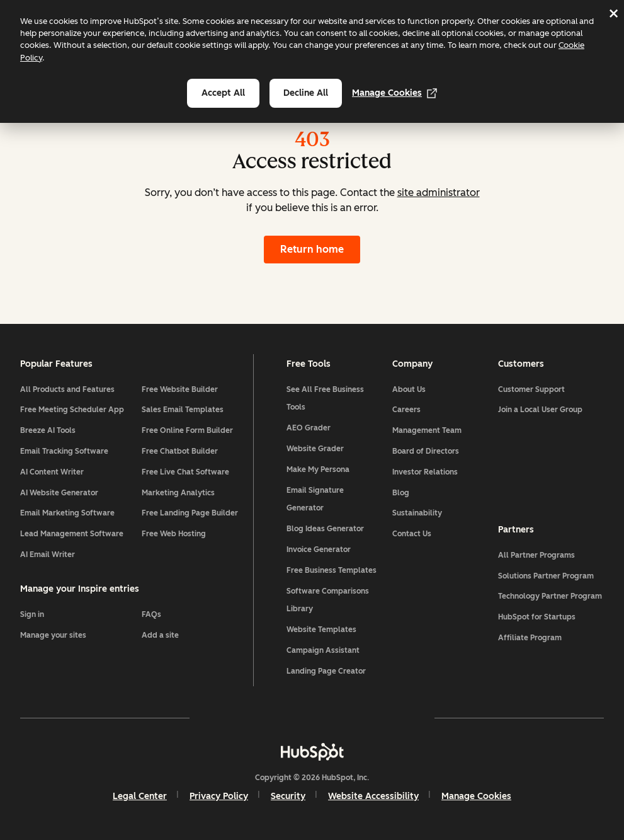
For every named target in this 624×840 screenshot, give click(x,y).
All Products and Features (67, 389)
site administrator (439, 193)
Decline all (306, 93)
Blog (401, 493)
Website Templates (321, 630)
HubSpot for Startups (537, 617)
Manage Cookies (394, 93)
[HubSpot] (312, 752)
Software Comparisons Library (328, 600)
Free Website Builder (180, 389)
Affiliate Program (530, 638)
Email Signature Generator (315, 499)
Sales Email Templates (183, 410)
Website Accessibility (373, 796)
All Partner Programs (536, 555)
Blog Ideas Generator (325, 529)
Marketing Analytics (178, 493)
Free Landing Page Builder (190, 513)
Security (288, 796)
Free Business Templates (332, 570)
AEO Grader (309, 428)
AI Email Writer (48, 555)
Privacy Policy (219, 796)
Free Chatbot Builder (180, 451)
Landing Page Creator (326, 671)
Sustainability (417, 513)
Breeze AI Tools (48, 430)
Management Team (427, 430)
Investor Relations (425, 472)
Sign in (32, 614)
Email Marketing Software (67, 513)
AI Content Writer (52, 472)
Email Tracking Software (64, 451)
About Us (409, 389)
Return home (312, 249)
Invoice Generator (319, 549)
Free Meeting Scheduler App (72, 410)
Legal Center (140, 796)
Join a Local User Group (540, 410)
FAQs (151, 614)
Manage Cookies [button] (476, 796)
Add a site (160, 635)
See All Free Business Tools (325, 399)
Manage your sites (53, 635)
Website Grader (315, 449)
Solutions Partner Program (546, 576)
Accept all (223, 93)
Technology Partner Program (550, 596)
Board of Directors (426, 451)
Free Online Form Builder (187, 430)
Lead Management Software (72, 534)
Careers (406, 410)
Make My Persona (318, 469)
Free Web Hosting (174, 534)
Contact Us (412, 534)
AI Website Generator (59, 493)
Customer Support (531, 389)
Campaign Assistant (323, 650)
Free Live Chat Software (185, 472)
